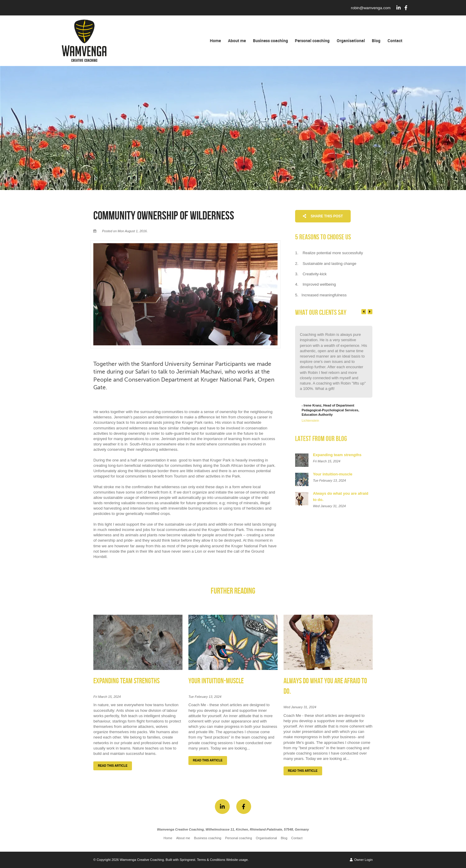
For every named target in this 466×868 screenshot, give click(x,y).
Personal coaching (312, 41)
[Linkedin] (399, 8)
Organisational (351, 41)
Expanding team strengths (126, 681)
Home (215, 41)
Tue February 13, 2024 (205, 697)
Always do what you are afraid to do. (325, 686)
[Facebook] (406, 8)
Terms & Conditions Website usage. (223, 860)
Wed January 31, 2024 (300, 707)
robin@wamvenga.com (371, 8)
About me (237, 41)
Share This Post (323, 216)
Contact (395, 41)
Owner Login (361, 860)
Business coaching (270, 41)
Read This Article (113, 766)
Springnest (187, 860)
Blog (376, 41)
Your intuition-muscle (216, 681)
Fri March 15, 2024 (107, 697)
